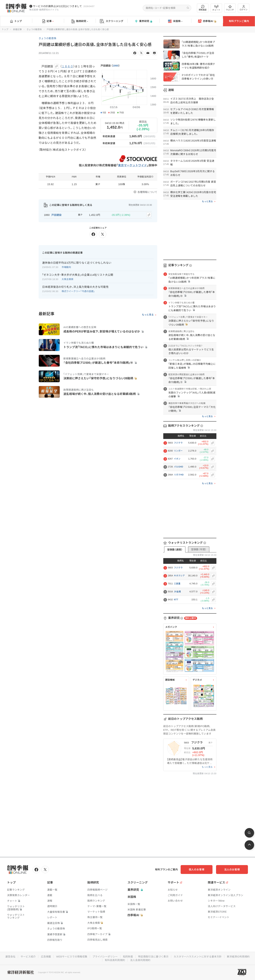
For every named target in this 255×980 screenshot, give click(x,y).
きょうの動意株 (34, 29)
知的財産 (128, 957)
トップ (16, 21)
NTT (176, 600)
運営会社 (10, 957)
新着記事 (17, 29)
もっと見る (148, 315)
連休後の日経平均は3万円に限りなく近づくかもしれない (77, 263)
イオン (177, 459)
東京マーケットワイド (133, 165)
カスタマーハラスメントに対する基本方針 (198, 957)
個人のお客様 (197, 870)
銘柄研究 (80, 21)
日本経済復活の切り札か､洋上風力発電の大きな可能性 (75, 287)
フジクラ (178, 443)
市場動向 (66, 267)
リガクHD (179, 475)
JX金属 (177, 592)
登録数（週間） (175, 550)
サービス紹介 (28, 957)
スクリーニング (112, 21)
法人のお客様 (232, 870)
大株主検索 (68, 279)
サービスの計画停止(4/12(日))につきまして (57, 6)
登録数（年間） (199, 549)
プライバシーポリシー (105, 957)
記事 (48, 21)
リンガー (178, 451)
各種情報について (147, 192)
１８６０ (67, 66)
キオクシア (179, 576)
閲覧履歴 (203, 8)
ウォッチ (230, 8)
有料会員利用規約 (115, 960)
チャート (216, 8)
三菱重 (177, 584)
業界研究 (143, 21)
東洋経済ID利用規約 (238, 957)
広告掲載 (46, 957)
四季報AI (207, 21)
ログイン (244, 8)
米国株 (175, 21)
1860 (116, 66)
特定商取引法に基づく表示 (153, 957)
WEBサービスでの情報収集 (72, 957)
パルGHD (178, 467)
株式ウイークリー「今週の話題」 (78, 291)
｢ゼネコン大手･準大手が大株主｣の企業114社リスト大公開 (78, 275)
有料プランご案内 (239, 21)
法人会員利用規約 (140, 960)
